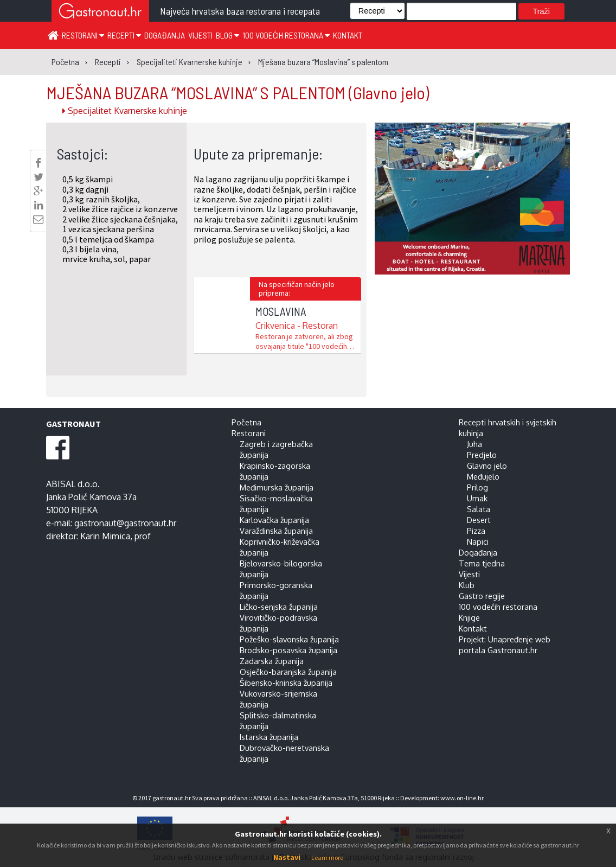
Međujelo (483, 476)
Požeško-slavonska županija (289, 639)
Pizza (476, 531)
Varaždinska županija (276, 531)
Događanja (165, 35)
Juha (474, 444)
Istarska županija (269, 737)
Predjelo (482, 455)
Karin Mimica (105, 536)
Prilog (477, 487)
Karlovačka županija (274, 520)
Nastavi (287, 857)
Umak (477, 498)
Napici (478, 541)
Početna (246, 422)
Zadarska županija (272, 661)
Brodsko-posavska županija (288, 650)
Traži (541, 11)
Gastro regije (482, 596)
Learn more (327, 858)
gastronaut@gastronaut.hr (125, 523)
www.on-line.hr (462, 798)
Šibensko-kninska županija (286, 683)
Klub (467, 585)
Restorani (83, 35)
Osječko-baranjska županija (288, 672)
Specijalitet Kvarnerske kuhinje (125, 111)
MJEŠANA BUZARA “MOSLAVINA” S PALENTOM (238, 92)
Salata (479, 509)
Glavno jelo (487, 466)
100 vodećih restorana (286, 35)
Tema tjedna (482, 563)
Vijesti (200, 35)
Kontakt (348, 35)
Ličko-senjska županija (279, 607)
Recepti (124, 35)
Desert (479, 520)
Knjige (469, 617)
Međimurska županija (277, 487)
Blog (227, 35)
